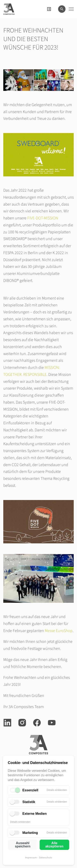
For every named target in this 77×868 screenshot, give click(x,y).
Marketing (30, 833)
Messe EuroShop (59, 631)
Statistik (29, 802)
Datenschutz (45, 858)
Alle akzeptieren (54, 845)
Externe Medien (34, 814)
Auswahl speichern (23, 845)
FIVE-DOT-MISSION (43, 218)
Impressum (31, 858)
